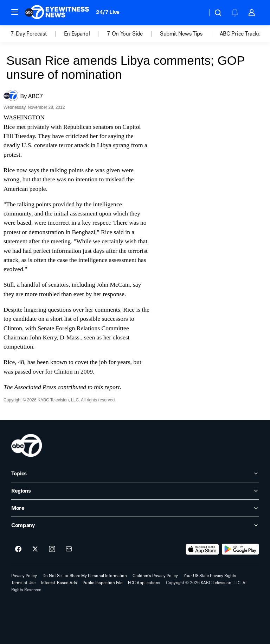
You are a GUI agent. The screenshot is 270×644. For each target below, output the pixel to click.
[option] (37, 34)
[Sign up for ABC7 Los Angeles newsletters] (69, 549)
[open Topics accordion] (135, 474)
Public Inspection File (102, 583)
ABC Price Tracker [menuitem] (241, 34)
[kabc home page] (27, 445)
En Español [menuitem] (77, 34)
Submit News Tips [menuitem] (181, 34)
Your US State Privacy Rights (210, 576)
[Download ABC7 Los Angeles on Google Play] (240, 549)
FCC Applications (144, 583)
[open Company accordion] (135, 525)
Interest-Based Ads (59, 583)
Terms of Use (23, 583)
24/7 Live (108, 12)
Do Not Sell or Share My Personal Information (85, 576)
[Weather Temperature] (196, 13)
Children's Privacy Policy (155, 576)
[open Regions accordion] (135, 491)
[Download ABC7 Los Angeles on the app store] (202, 549)
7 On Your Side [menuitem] (125, 34)
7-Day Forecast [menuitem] (29, 34)
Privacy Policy (24, 576)
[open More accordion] (135, 508)
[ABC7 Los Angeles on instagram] (52, 549)
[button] (15, 12)
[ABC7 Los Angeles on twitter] (35, 549)
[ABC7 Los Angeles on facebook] (18, 549)
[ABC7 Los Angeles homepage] (57, 13)
